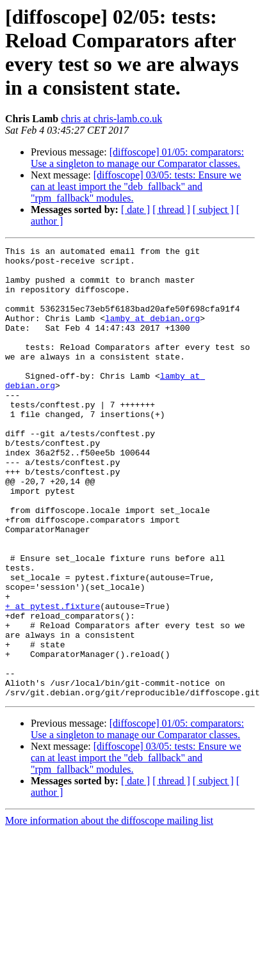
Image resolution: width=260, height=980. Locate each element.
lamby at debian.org (152, 333)
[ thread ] (171, 209)
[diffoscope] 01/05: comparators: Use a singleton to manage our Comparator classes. (137, 158)
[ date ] (135, 209)
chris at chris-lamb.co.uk (111, 119)
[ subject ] (213, 209)
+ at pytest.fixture (53, 667)
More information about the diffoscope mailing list (109, 899)
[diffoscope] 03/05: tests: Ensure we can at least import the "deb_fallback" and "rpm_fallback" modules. (136, 186)
